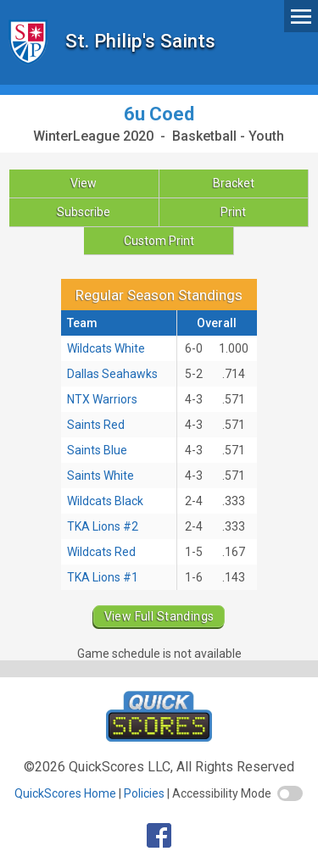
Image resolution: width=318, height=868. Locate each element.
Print (233, 212)
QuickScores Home (65, 793)
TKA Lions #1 (103, 577)
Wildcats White (106, 348)
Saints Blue (97, 450)
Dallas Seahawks (112, 374)
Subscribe (84, 212)
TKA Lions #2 (103, 526)
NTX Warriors (102, 399)
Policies (144, 793)
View (84, 183)
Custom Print (159, 241)
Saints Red (96, 425)
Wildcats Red (101, 552)
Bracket (234, 183)
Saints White (100, 476)
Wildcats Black (105, 501)
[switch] (290, 793)
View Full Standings (159, 616)
